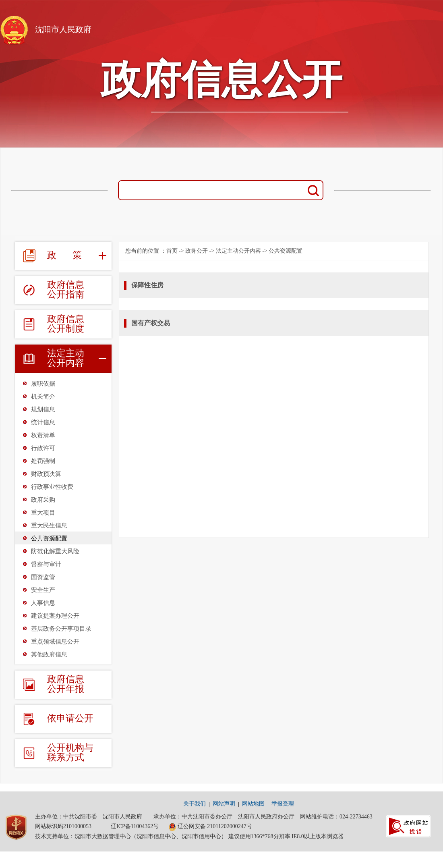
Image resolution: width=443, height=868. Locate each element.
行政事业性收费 (52, 487)
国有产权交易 (151, 323)
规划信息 (43, 409)
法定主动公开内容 (238, 251)
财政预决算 (46, 474)
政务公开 (197, 251)
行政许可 (43, 448)
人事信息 (43, 603)
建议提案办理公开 (55, 616)
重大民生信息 (49, 525)
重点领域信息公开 (55, 642)
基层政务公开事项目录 (61, 629)
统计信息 (43, 422)
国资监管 (43, 577)
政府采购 (43, 500)
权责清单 (43, 435)
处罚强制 (43, 461)
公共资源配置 (49, 538)
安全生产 (43, 590)
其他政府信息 (49, 654)
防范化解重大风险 (55, 551)
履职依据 (43, 384)
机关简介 (43, 397)
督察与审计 (46, 564)
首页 (172, 251)
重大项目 (43, 513)
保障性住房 (147, 285)
